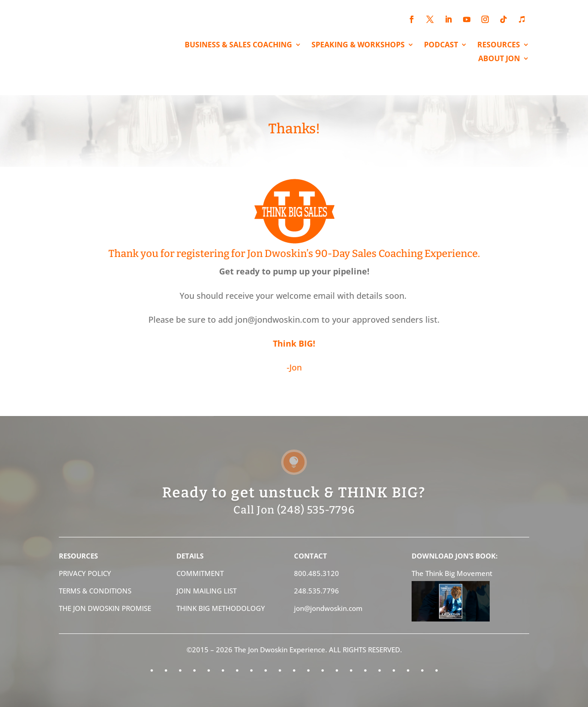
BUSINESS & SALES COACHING (238, 46)
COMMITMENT (200, 573)
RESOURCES (499, 46)
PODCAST (441, 46)
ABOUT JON (499, 59)
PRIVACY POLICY (85, 573)
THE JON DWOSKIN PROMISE (105, 608)
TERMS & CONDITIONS (95, 591)
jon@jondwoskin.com (328, 608)
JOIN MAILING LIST (206, 591)
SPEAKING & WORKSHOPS (358, 46)
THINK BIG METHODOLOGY (221, 608)
